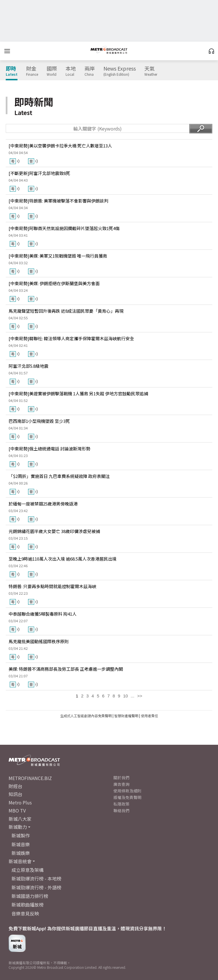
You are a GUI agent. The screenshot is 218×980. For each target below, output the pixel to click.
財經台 (15, 786)
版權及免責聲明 (127, 797)
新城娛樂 (21, 853)
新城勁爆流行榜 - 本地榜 (36, 878)
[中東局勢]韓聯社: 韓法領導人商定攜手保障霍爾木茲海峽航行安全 (71, 338)
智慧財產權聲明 (126, 716)
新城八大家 (20, 819)
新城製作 (21, 835)
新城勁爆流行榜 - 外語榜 (36, 887)
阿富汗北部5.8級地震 (29, 366)
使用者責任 (150, 716)
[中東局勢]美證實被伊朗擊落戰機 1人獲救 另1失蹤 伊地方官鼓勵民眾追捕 (78, 393)
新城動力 (18, 827)
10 (126, 696)
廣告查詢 (121, 784)
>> (140, 696)
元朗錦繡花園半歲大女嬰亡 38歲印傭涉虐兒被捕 (54, 531)
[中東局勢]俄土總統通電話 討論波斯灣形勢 (49, 449)
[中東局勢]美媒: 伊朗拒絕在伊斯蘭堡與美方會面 (54, 283)
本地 (71, 71)
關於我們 (121, 777)
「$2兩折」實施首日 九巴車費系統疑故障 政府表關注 (59, 476)
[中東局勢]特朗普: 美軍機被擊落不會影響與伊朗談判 (58, 201)
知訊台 (15, 794)
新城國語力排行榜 (30, 896)
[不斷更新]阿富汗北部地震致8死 (39, 173)
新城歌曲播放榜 (28, 905)
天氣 (151, 71)
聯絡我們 (121, 810)
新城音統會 (20, 861)
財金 (32, 71)
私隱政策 (121, 804)
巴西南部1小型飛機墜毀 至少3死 (39, 421)
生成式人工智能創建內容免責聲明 (86, 716)
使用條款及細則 (127, 791)
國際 (52, 71)
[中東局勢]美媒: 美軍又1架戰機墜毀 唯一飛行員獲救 (58, 256)
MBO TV (17, 810)
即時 (12, 71)
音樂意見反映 (25, 913)
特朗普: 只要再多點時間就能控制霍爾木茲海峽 (52, 586)
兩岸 (90, 71)
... (132, 696)
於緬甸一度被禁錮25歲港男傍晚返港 (43, 504)
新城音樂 (21, 844)
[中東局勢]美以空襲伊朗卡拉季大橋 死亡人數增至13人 (60, 146)
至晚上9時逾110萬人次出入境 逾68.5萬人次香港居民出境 (63, 559)
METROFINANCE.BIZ (30, 778)
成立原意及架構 (28, 870)
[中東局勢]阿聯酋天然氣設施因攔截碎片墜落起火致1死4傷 (64, 228)
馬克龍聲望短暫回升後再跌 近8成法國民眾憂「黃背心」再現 (66, 311)
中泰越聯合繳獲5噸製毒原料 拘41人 (43, 614)
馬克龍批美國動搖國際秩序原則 (39, 641)
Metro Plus (20, 802)
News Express (120, 71)
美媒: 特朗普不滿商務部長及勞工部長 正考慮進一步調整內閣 (66, 669)
